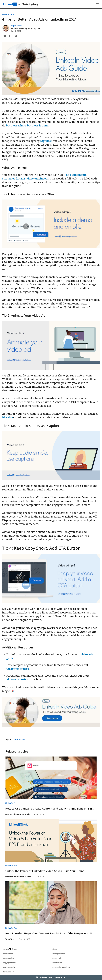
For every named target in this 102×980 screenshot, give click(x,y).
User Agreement (58, 954)
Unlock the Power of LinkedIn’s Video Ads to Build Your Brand (45, 871)
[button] (4, 36)
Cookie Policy (57, 958)
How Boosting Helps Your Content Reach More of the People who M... (50, 933)
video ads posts (16, 679)
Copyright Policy (9, 963)
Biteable (8, 417)
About (54, 949)
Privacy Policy (8, 958)
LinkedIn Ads (8, 14)
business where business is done (27, 125)
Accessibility (8, 954)
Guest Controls (9, 967)
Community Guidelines (61, 967)
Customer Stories (18, 669)
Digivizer (46, 141)
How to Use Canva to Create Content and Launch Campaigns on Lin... (50, 809)
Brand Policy (57, 963)
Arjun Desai (16, 26)
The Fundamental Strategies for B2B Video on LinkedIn (45, 177)
